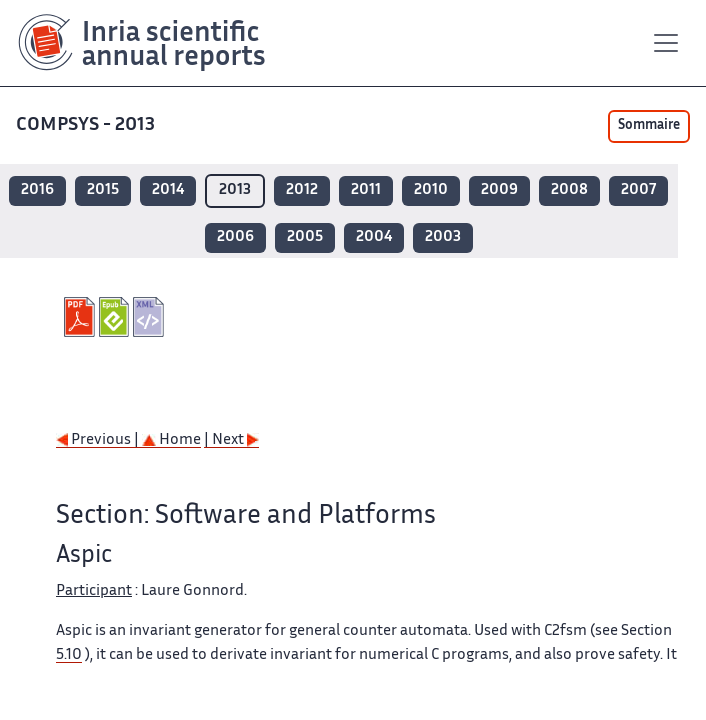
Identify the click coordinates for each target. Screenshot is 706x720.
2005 (305, 237)
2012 (302, 190)
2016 (37, 190)
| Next (231, 440)
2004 (374, 237)
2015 (103, 190)
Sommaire (649, 126)
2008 (569, 190)
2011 (366, 190)
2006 (235, 237)
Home (171, 440)
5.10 (69, 655)
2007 (638, 190)
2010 (431, 190)
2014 (168, 190)
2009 (499, 190)
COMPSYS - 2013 (87, 125)
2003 (443, 237)
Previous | (99, 440)
